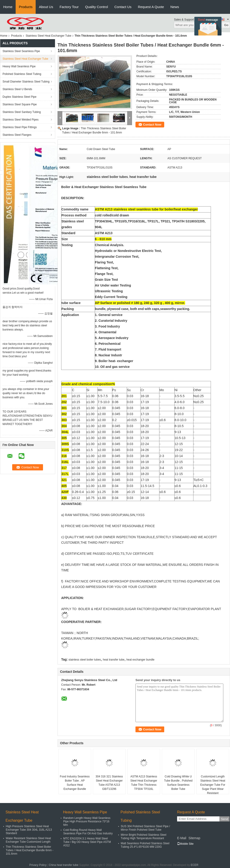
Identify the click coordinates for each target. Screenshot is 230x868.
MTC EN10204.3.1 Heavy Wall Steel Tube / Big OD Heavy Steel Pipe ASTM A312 (87, 842)
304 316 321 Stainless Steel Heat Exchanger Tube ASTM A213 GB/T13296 (109, 783)
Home (8, 7)
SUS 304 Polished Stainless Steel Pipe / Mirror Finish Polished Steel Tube (145, 828)
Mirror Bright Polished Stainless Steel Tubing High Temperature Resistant (144, 837)
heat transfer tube (114, 660)
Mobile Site (185, 844)
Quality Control (96, 7)
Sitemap (194, 838)
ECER (194, 865)
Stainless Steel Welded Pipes (21, 120)
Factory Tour (69, 7)
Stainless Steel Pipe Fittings (20, 127)
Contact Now (152, 125)
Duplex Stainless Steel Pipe (19, 97)
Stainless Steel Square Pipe (20, 104)
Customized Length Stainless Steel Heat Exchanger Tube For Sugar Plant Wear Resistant (213, 785)
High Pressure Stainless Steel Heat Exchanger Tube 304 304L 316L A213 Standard (29, 830)
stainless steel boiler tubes (85, 660)
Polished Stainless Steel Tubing (22, 74)
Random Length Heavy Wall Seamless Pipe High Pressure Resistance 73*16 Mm (87, 821)
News (175, 7)
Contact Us (123, 7)
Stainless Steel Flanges (17, 135)
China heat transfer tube (64, 865)
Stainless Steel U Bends (17, 89)
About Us (46, 7)
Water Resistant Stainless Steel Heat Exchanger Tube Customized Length (28, 840)
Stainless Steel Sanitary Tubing (22, 112)
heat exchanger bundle (140, 660)
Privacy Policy (38, 865)
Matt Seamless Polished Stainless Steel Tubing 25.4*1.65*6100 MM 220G (145, 845)
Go (226, 25)
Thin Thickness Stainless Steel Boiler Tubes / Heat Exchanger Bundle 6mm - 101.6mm (30, 850)
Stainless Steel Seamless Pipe (21, 51)
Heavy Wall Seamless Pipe (19, 66)
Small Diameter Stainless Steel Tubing (26, 82)
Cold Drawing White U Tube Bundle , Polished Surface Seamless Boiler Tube (178, 783)
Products (26, 7)
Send (224, 819)
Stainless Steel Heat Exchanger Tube (48, 36)
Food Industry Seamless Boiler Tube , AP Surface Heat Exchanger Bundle (75, 783)
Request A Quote (151, 7)
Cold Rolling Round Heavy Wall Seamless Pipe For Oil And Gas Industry (88, 832)
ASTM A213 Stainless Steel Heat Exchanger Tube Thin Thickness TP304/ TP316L (144, 783)
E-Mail (182, 838)
